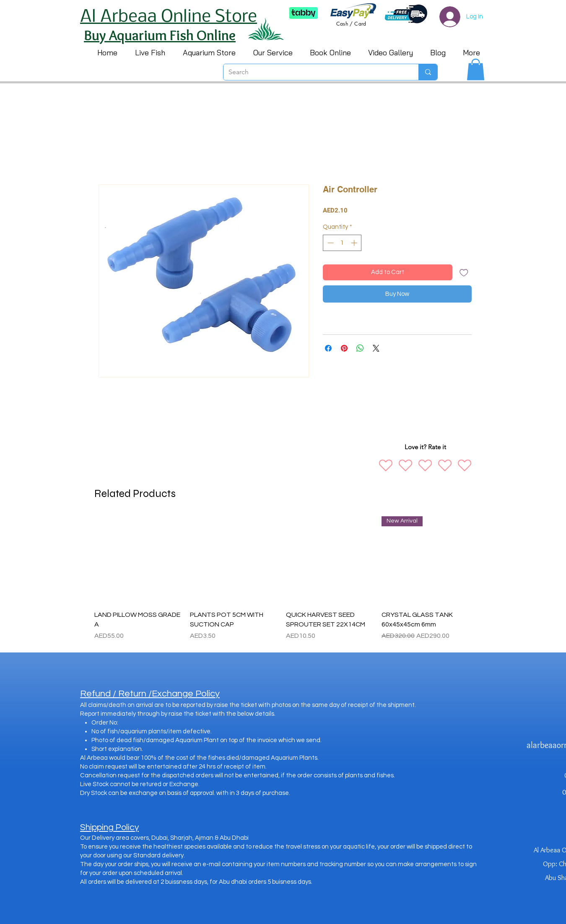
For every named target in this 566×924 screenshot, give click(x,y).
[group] (282, 578)
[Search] (315, 72)
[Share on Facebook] (328, 348)
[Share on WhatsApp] (360, 348)
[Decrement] (330, 243)
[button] (476, 69)
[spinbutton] (342, 243)
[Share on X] (376, 348)
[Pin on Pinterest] (344, 348)
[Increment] (355, 243)
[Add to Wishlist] (464, 273)
